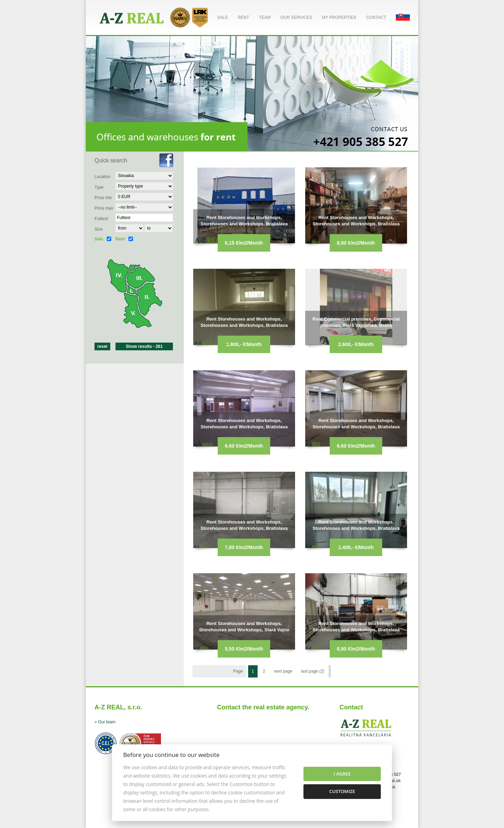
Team (265, 17)
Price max (104, 208)
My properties (339, 17)
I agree (342, 774)
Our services (296, 17)
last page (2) (313, 671)
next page (283, 671)
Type (99, 187)
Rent (243, 17)
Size (99, 229)
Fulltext (101, 219)
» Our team (105, 722)
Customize (342, 791)
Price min (103, 198)
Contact (376, 17)
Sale (222, 17)
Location (102, 177)
